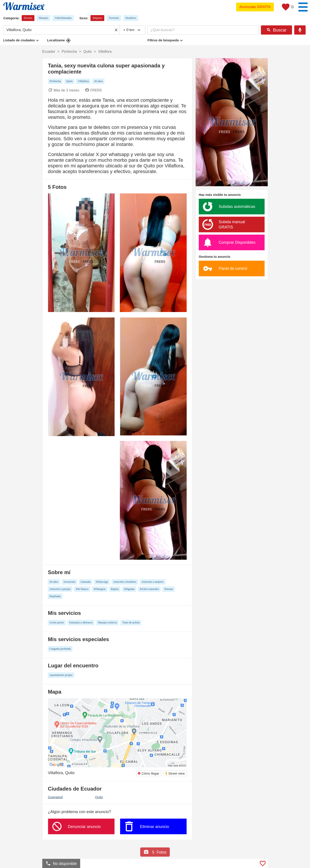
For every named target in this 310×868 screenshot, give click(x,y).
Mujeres (97, 18)
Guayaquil (55, 797)
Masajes (43, 18)
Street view (175, 773)
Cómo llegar (148, 773)
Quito (99, 797)
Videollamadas (63, 18)
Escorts (28, 18)
